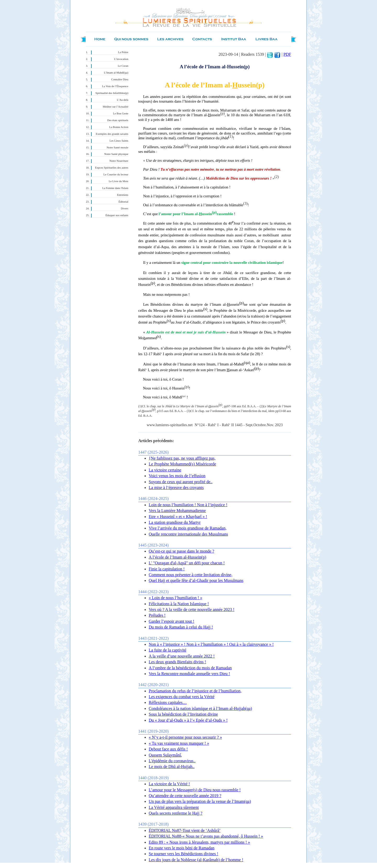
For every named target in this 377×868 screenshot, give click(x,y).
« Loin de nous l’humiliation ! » (175, 598)
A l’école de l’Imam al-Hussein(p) (177, 557)
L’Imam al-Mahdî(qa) (116, 73)
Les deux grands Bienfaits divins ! (177, 662)
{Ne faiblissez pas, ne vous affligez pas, (182, 458)
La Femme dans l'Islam (115, 188)
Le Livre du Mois (118, 181)
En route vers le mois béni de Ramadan (182, 848)
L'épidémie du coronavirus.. (172, 761)
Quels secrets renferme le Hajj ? (176, 813)
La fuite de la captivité (168, 650)
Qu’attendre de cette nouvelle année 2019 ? (185, 796)
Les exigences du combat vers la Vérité (182, 697)
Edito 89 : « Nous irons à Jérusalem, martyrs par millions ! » (199, 842)
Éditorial (123, 202)
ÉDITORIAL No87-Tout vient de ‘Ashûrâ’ (185, 830)
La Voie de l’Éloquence (115, 86)
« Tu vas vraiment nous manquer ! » (179, 743)
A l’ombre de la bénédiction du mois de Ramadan (190, 668)
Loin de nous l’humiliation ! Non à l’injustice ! (188, 505)
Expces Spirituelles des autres (112, 168)
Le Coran (123, 66)
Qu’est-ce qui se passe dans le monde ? (181, 551)
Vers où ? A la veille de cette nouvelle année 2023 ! (192, 610)
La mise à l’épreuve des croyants (176, 488)
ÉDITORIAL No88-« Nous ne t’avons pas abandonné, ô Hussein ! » (206, 836)
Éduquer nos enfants (117, 215)
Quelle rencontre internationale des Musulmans (188, 534)
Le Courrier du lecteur (116, 174)
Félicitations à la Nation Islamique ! (179, 604)
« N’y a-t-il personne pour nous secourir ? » (185, 737)
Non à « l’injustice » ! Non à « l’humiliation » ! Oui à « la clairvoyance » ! (211, 644)
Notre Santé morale (117, 148)
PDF (287, 54)
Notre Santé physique (116, 154)
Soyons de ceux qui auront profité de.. (181, 482)
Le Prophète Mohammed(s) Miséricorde (182, 464)
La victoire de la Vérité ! (169, 784)
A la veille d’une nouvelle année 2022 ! (182, 656)
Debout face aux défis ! (168, 749)
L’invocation (121, 59)
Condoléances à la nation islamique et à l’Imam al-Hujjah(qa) (200, 708)
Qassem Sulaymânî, (165, 755)
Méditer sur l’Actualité (115, 107)
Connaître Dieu (120, 79)
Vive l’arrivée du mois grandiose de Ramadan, (188, 528)
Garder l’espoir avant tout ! (171, 621)
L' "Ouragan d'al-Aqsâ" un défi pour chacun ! (187, 563)
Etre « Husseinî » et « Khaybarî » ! (178, 517)
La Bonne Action (119, 127)
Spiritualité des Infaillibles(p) (112, 93)
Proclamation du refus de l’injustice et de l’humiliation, (195, 691)
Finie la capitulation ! (167, 569)
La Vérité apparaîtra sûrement (174, 807)
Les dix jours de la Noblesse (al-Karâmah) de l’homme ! (196, 860)
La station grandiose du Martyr (175, 522)
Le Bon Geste (121, 113)
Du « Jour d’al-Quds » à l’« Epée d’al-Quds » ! (188, 720)
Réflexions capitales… (168, 702)
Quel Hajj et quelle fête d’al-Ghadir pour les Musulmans (196, 580)
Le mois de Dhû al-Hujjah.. (172, 767)
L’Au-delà (123, 100)
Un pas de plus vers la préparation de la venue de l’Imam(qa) (200, 801)
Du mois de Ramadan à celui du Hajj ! (181, 627)
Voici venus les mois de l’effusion (177, 476)
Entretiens (123, 195)
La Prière (123, 52)
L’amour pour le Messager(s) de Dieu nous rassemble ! (195, 790)
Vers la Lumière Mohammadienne (177, 511)
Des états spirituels (118, 120)
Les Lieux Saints (119, 141)
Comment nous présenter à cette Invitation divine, (190, 575)
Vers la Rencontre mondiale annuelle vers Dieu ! (189, 674)
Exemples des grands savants (112, 134)
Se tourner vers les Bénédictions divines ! (184, 854)
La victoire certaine (165, 470)
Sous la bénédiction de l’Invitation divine (183, 714)
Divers (125, 208)
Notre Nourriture (119, 161)
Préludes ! (157, 615)
